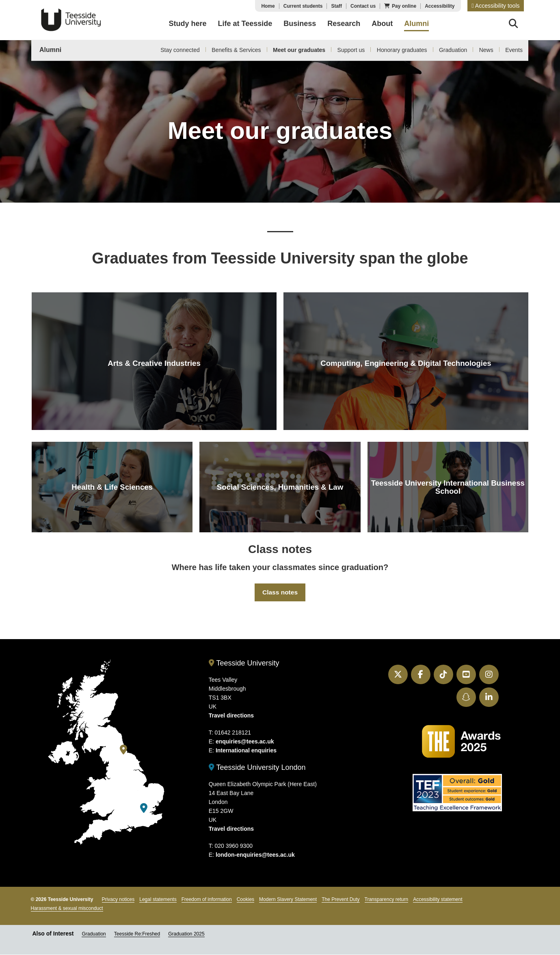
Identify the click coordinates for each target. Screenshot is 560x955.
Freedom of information (207, 900)
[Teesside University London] (144, 808)
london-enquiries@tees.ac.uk (255, 855)
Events (514, 50)
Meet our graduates (299, 50)
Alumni (50, 50)
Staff (336, 6)
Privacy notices (118, 900)
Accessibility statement (438, 900)
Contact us (363, 6)
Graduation (453, 50)
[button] (495, 6)
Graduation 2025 (186, 934)
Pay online (404, 6)
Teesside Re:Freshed (137, 934)
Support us (351, 50)
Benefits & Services (236, 50)
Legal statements (158, 900)
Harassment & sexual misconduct (67, 909)
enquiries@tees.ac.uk (245, 742)
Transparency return (387, 900)
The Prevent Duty (341, 900)
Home (268, 6)
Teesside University (71, 20)
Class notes (280, 592)
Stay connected (180, 50)
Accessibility (440, 6)
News (486, 50)
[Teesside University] (123, 750)
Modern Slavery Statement (288, 900)
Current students (303, 6)
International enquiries (246, 751)
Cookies (245, 900)
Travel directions (231, 716)
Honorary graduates (402, 50)
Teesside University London (257, 768)
